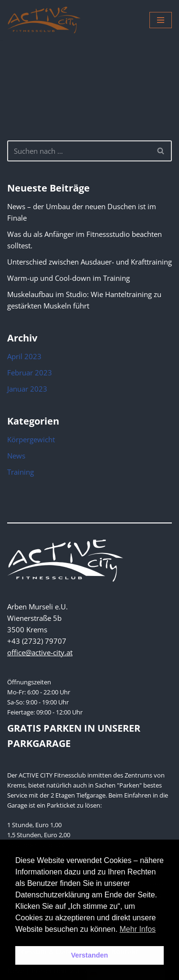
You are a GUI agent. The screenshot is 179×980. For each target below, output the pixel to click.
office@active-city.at (40, 652)
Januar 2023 (27, 389)
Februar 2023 (30, 373)
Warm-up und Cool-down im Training (68, 278)
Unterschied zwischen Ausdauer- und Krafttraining (89, 262)
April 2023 (24, 356)
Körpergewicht (31, 439)
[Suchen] (79, 151)
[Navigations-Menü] (161, 20)
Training (21, 472)
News (16, 456)
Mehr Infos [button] (138, 929)
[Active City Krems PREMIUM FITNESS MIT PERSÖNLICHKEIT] (44, 20)
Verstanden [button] (90, 955)
